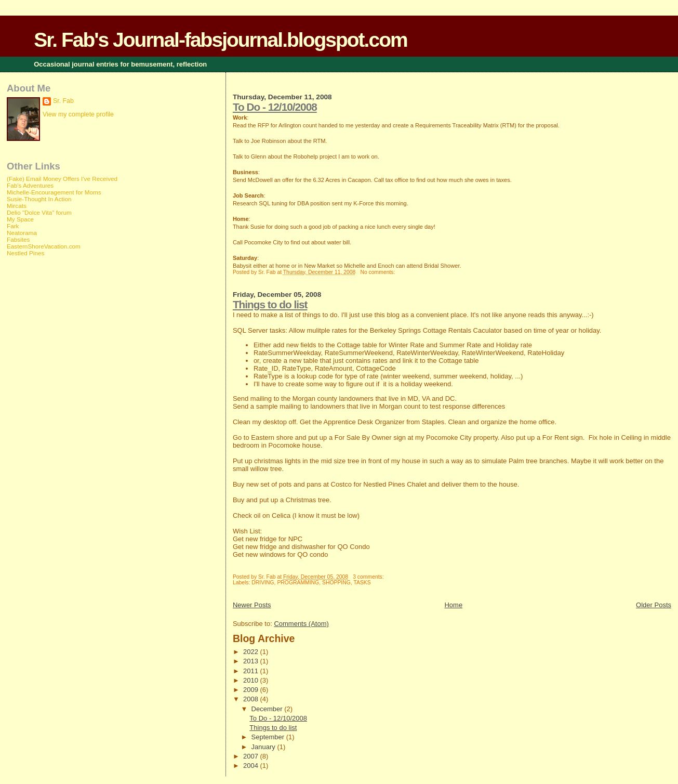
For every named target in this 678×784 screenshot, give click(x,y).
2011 (252, 671)
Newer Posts (252, 605)
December (268, 709)
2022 (252, 652)
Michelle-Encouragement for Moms (54, 192)
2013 (252, 661)
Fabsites (18, 239)
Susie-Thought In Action (39, 199)
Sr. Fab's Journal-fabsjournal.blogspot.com (220, 40)
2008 (252, 699)
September (269, 737)
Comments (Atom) (301, 624)
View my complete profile (78, 114)
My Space (20, 219)
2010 (252, 680)
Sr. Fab (63, 101)
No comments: (378, 272)
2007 (252, 756)
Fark (13, 226)
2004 (252, 766)
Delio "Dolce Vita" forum (39, 212)
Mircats (17, 206)
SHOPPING (336, 583)
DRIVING (263, 583)
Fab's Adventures (30, 185)
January (264, 747)
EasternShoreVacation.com (44, 246)
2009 (252, 690)
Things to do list (270, 304)
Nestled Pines (25, 253)
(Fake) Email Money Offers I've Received (62, 179)
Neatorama (22, 233)
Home (453, 605)
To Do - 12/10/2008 (275, 107)
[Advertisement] (48, 429)
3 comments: (369, 577)
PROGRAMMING (298, 583)
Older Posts (654, 605)
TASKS (362, 583)
